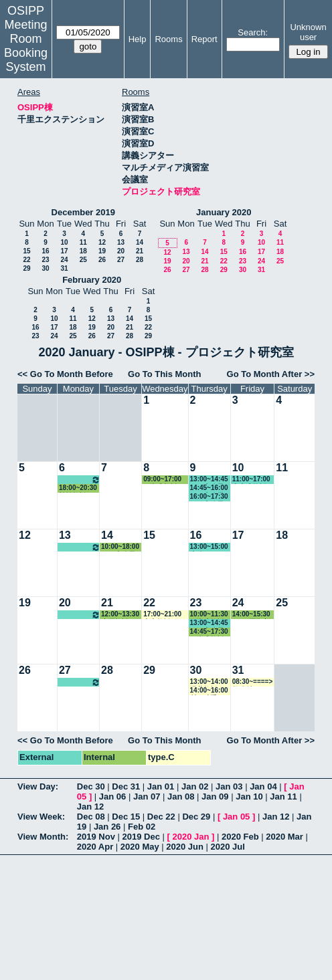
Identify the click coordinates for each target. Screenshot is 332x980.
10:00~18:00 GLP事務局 (120, 547)
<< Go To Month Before (65, 374)
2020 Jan (190, 837)
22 (26, 260)
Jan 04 (263, 786)
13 (121, 242)
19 (102, 251)
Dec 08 (91, 817)
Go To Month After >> (271, 374)
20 (121, 251)
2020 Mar (284, 837)
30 (45, 268)
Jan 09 (215, 797)
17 (64, 251)
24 (64, 260)
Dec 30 (91, 786)
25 (83, 260)
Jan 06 (112, 797)
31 (64, 268)
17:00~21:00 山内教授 (162, 615)
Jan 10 (249, 797)
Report (204, 39)
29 (26, 268)
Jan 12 (90, 807)
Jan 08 (181, 797)
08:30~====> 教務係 (253, 682)
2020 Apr (95, 847)
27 (121, 260)
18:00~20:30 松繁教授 (78, 488)
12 (102, 242)
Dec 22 (161, 817)
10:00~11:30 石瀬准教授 (209, 615)
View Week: (41, 817)
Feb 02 (142, 827)
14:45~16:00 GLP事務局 (209, 488)
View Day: (38, 786)
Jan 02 (195, 786)
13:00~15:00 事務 (209, 547)
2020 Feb (240, 837)
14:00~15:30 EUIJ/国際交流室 (251, 615)
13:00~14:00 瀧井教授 (209, 682)
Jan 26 (107, 827)
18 (83, 251)
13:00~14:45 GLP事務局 (209, 480)
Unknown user (308, 32)
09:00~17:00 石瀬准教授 (162, 480)
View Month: (43, 837)
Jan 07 (147, 797)
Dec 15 (126, 817)
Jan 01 (161, 786)
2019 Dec (141, 837)
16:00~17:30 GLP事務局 (209, 497)
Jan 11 (283, 797)
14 (140, 242)
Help (138, 39)
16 (45, 251)
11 (83, 242)
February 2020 (92, 280)
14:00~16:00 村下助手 (209, 691)
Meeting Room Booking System (26, 46)
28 (140, 260)
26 (102, 260)
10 (64, 242)
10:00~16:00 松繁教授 (80, 480)
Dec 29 (196, 817)
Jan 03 (229, 786)
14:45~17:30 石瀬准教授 (209, 632)
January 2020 (224, 212)
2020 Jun (185, 847)
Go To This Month (165, 374)
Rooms (168, 39)
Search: (253, 32)
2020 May (140, 847)
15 (26, 251)
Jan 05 (236, 817)
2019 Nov (96, 837)
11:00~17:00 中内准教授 (251, 480)
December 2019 (83, 212)
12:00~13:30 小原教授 (120, 615)
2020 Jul (228, 847)
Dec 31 (126, 786)
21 (140, 251)
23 (45, 260)
